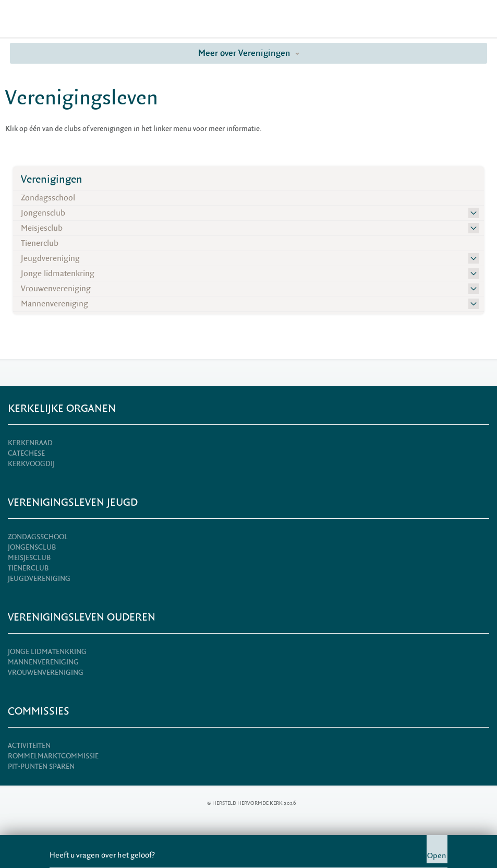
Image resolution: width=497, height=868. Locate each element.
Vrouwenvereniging (56, 289)
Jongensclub (43, 213)
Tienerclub (40, 243)
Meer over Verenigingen (249, 53)
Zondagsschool (48, 198)
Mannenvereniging (54, 304)
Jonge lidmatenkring (58, 274)
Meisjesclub (42, 228)
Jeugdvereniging (50, 258)
